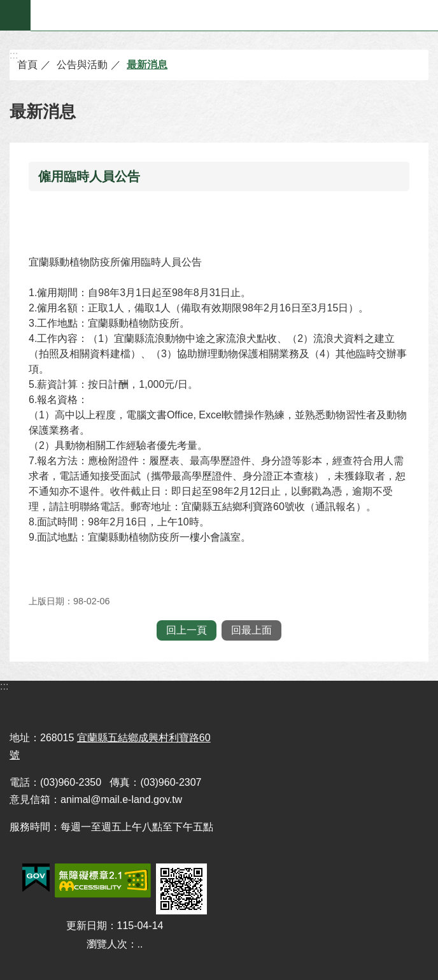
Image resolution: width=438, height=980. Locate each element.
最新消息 (147, 65)
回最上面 (251, 630)
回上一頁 (187, 630)
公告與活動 (82, 65)
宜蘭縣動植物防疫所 (235, 15)
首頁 (27, 65)
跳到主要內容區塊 (7, 7)
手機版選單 (15, 15)
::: (14, 55)
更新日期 (87, 926)
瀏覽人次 (107, 944)
